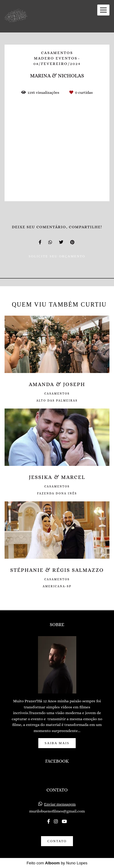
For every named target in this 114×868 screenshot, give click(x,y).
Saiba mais (57, 743)
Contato (57, 841)
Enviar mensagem (60, 804)
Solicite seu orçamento (57, 256)
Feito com (57, 863)
